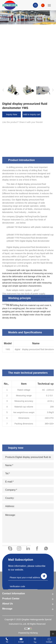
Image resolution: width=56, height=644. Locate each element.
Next (52, 90)
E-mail (21, 642)
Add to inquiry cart (32, 114)
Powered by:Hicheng (28, 633)
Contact (49, 642)
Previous (3, 90)
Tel (7, 642)
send (44, 576)
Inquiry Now (12, 114)
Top (35, 642)
